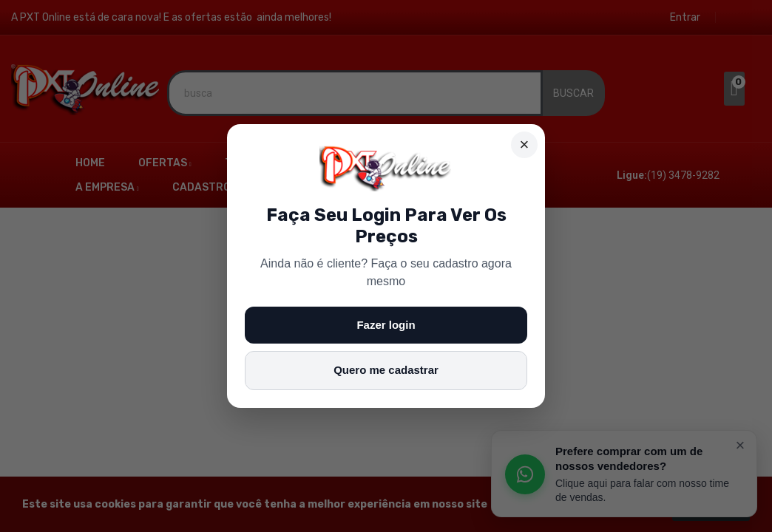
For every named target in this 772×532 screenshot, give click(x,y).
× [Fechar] (525, 144)
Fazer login (386, 325)
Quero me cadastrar (386, 370)
